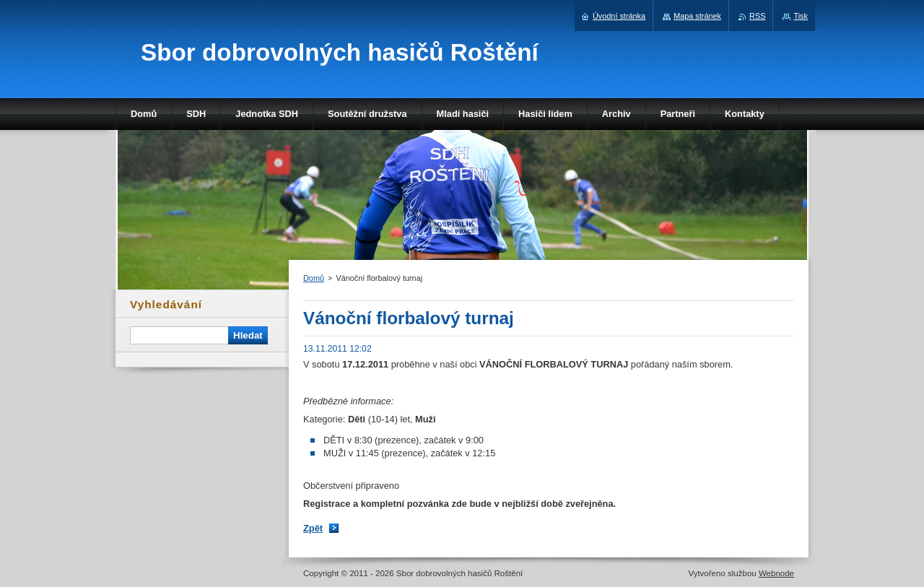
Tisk (801, 16)
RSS (757, 16)
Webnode (776, 573)
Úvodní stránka (619, 16)
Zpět (313, 528)
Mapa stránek (697, 16)
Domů (314, 278)
